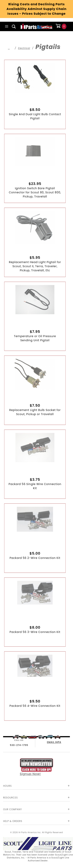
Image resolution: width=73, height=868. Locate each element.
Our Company (12, 809)
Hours (7, 786)
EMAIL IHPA (54, 742)
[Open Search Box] (14, 26)
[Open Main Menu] (7, 26)
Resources (10, 798)
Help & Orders (13, 821)
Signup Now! (37, 767)
